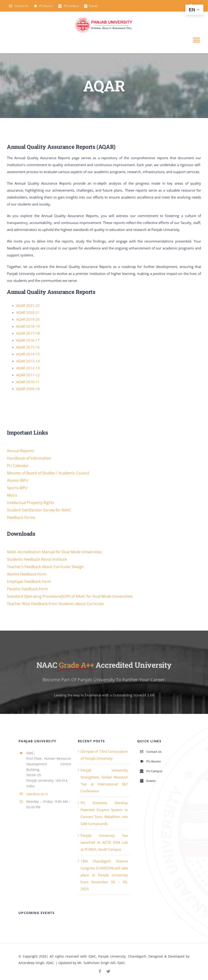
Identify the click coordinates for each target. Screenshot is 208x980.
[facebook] (100, 971)
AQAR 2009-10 (28, 389)
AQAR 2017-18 (28, 333)
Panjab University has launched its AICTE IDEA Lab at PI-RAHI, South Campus (104, 842)
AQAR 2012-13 (28, 368)
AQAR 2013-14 (28, 361)
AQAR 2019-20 (28, 319)
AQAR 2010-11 (28, 382)
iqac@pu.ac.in (37, 794)
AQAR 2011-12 (28, 375)
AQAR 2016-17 (28, 340)
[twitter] (108, 971)
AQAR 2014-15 (28, 354)
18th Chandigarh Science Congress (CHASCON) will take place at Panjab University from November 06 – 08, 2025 (104, 875)
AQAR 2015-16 (28, 347)
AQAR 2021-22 (28, 305)
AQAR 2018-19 (28, 326)
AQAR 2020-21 (28, 312)
